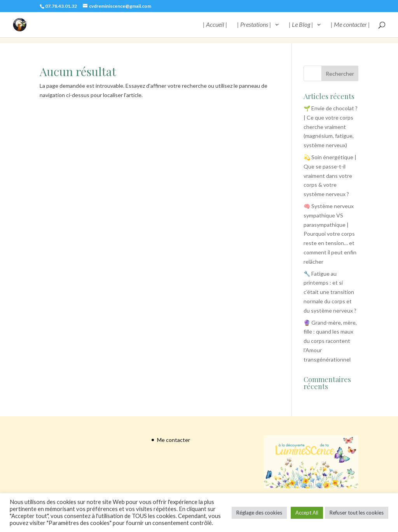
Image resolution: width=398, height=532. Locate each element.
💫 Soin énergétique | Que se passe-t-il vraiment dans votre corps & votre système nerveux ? (330, 176)
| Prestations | (254, 25)
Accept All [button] (307, 513)
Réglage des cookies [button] (259, 513)
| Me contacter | (350, 25)
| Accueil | (215, 25)
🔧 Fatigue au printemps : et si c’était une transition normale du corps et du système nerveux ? (330, 292)
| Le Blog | (301, 25)
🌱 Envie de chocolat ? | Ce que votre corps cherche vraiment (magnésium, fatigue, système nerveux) (331, 127)
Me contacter (174, 440)
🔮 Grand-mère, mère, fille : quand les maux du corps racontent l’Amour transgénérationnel (330, 341)
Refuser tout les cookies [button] (357, 513)
